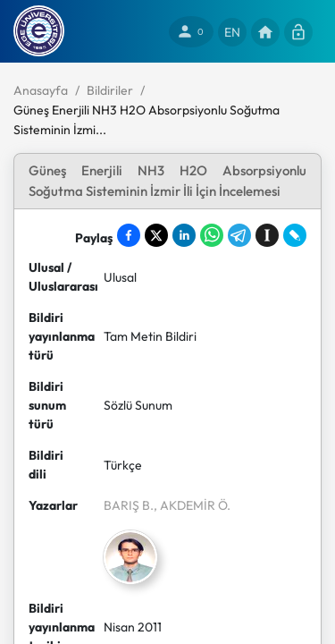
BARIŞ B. (129, 505)
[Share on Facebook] (129, 235)
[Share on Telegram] (239, 235)
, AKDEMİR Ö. (192, 505)
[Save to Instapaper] (267, 235)
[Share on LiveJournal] (295, 235)
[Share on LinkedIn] (184, 235)
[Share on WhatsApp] (212, 235)
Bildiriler (110, 90)
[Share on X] (156, 235)
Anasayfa (41, 90)
